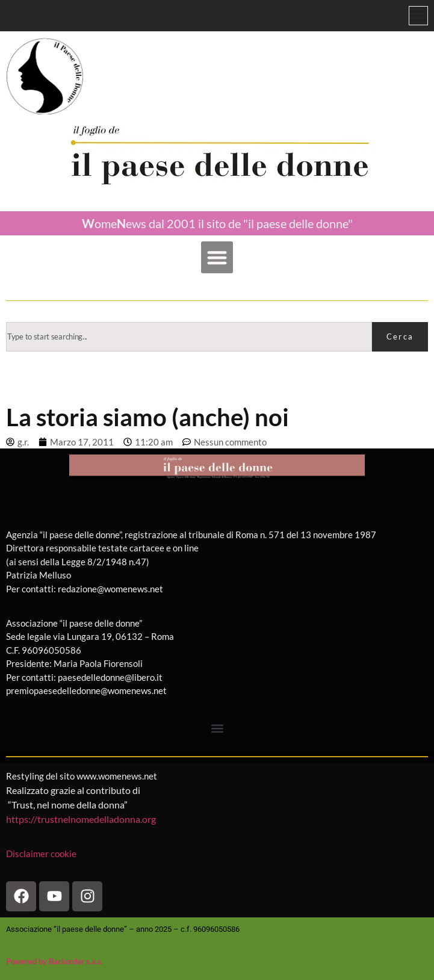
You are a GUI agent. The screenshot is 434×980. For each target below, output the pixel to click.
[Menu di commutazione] (418, 16)
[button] (217, 257)
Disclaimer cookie (42, 854)
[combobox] (189, 337)
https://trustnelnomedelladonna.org (81, 819)
